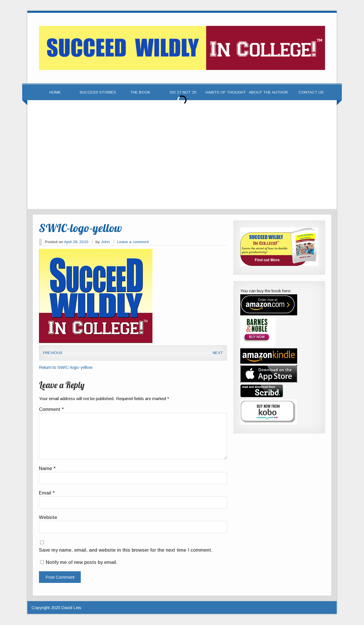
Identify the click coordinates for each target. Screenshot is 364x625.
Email (47, 493)
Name (47, 469)
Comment (51, 410)
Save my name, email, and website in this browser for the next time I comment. (126, 550)
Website (48, 518)
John (105, 242)
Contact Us (311, 92)
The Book (140, 92)
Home (55, 92)
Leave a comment (133, 242)
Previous (53, 353)
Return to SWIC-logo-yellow (66, 367)
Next (218, 353)
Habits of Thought (226, 92)
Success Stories (98, 92)
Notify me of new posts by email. (82, 562)
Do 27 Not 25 (183, 92)
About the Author (268, 92)
